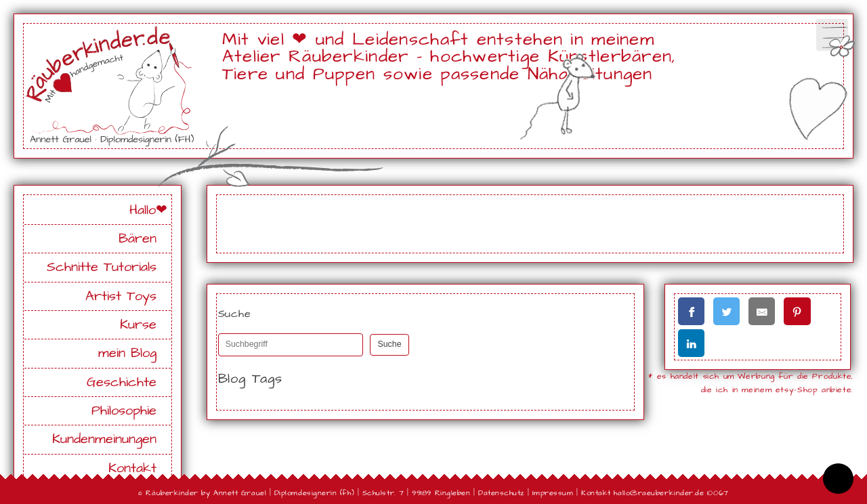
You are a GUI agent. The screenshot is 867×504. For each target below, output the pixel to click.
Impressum (553, 493)
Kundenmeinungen (104, 439)
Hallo (143, 210)
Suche (389, 344)
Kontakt (132, 468)
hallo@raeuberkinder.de (659, 493)
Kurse (138, 325)
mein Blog (127, 353)
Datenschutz (501, 493)
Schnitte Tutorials (102, 267)
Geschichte (122, 382)
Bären (138, 239)
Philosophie (124, 411)
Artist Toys (121, 296)
